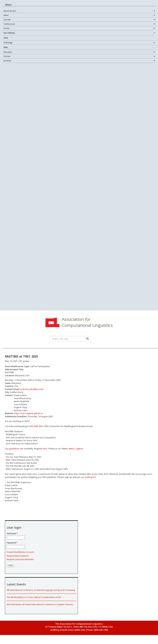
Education (8, 52)
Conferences (9, 24)
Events (6, 28)
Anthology (8, 43)
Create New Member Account (20, 555)
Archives (7, 61)
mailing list (90, 480)
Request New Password (18, 559)
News (6, 15)
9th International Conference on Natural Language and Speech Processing (41, 593)
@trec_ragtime (76, 451)
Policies (7, 56)
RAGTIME (34, 429)
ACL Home (52, 326)
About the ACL (10, 11)
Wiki (6, 47)
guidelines (14, 451)
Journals (7, 20)
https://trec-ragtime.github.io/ (29, 416)
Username (12, 536)
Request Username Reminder (20, 562)
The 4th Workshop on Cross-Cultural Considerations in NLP (34, 600)
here (45, 451)
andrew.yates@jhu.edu (32, 392)
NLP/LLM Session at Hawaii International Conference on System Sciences (40, 607)
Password (12, 546)
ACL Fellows (9, 33)
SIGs (6, 38)
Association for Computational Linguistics (87, 325)
